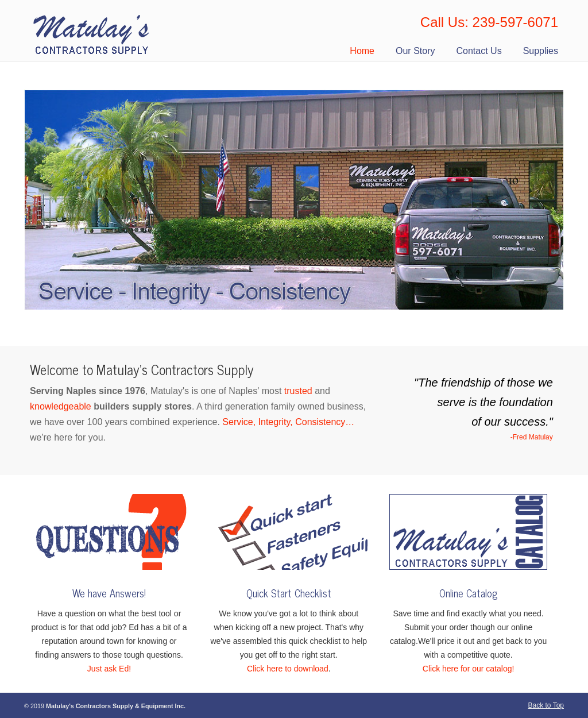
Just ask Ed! (109, 669)
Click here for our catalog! (469, 669)
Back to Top (546, 705)
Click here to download (288, 669)
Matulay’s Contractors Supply (92, 31)
